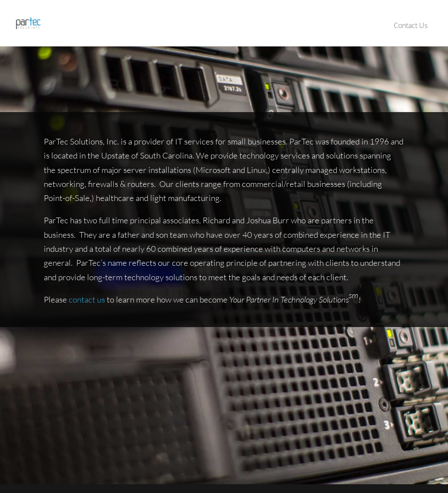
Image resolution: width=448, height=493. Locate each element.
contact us (87, 299)
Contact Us (411, 25)
